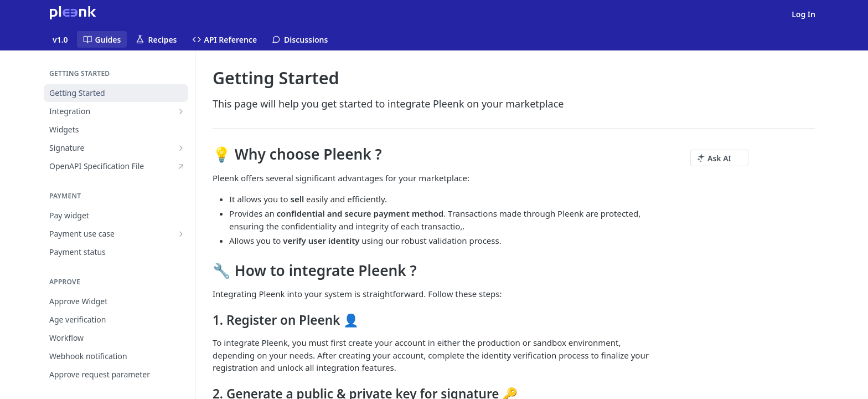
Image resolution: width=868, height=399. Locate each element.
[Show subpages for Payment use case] (181, 234)
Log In (804, 14)
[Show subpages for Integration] (181, 111)
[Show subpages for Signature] (181, 148)
